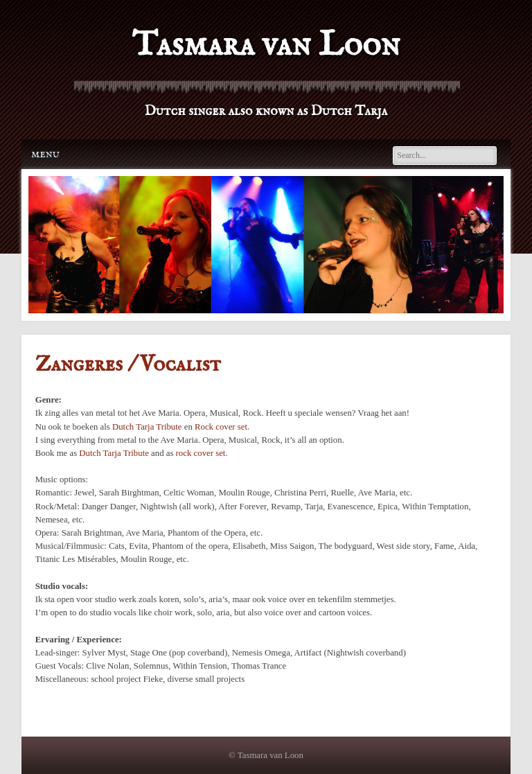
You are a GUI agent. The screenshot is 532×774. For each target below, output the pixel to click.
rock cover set (201, 453)
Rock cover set (221, 427)
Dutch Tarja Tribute (147, 427)
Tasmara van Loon (266, 45)
